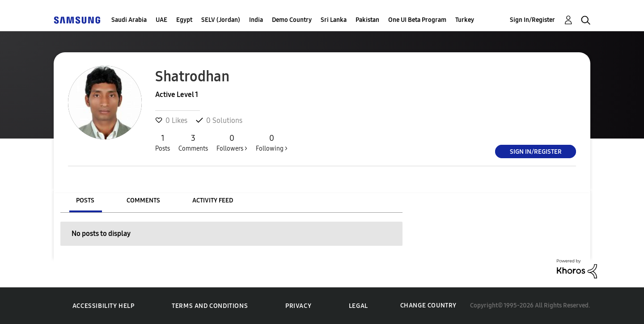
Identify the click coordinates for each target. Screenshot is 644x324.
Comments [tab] (143, 200)
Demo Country (292, 20)
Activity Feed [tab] (213, 200)
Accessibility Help (104, 306)
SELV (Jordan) (221, 20)
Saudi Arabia (129, 20)
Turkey (465, 20)
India (256, 20)
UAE (161, 20)
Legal (358, 306)
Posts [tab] (85, 200)
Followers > (232, 143)
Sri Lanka (334, 20)
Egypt (184, 20)
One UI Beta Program (417, 20)
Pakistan (367, 20)
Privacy (298, 306)
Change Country (428, 305)
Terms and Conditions (210, 306)
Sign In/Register (532, 20)
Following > (272, 143)
